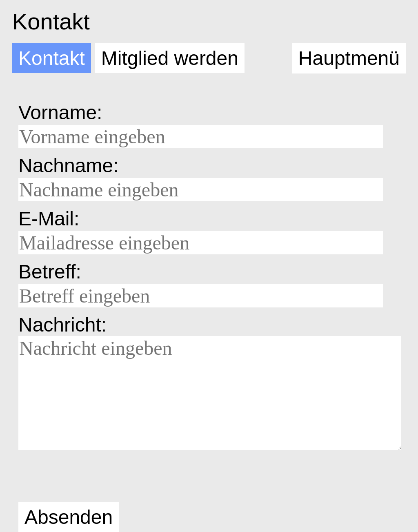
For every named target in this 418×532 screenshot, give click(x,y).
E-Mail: (49, 219)
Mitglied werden (170, 58)
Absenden (69, 517)
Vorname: (60, 112)
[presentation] (80, 478)
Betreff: (50, 272)
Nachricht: (62, 325)
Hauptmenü (349, 58)
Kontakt (51, 21)
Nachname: (68, 166)
